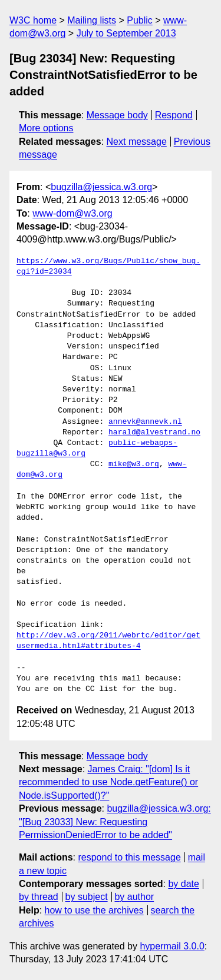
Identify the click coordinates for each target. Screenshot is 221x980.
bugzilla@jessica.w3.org (101, 187)
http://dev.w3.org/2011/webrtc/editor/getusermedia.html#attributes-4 (108, 641)
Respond (174, 115)
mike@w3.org (134, 464)
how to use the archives (94, 910)
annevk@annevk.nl (145, 422)
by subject (87, 897)
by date (183, 884)
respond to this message (129, 857)
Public (140, 20)
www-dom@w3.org (72, 213)
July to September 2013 (126, 33)
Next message (137, 142)
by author (134, 897)
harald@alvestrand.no (154, 433)
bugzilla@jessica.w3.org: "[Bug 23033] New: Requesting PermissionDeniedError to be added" (115, 822)
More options (46, 128)
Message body (117, 115)
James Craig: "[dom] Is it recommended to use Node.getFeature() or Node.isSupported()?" (108, 782)
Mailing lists (92, 20)
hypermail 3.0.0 (172, 946)
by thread (39, 897)
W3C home (33, 20)
